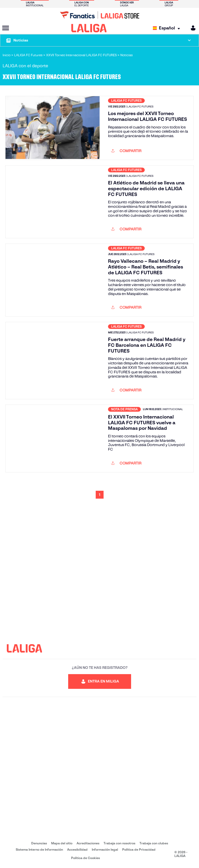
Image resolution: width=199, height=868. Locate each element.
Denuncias (39, 843)
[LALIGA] (89, 28)
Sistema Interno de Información (39, 849)
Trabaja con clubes (154, 843)
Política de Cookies (85, 858)
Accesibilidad (77, 849)
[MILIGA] (191, 28)
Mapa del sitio (62, 843)
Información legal (105, 849)
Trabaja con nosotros (119, 843)
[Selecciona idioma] (168, 28)
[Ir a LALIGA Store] (99, 15)
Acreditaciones (88, 843)
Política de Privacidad (139, 849)
